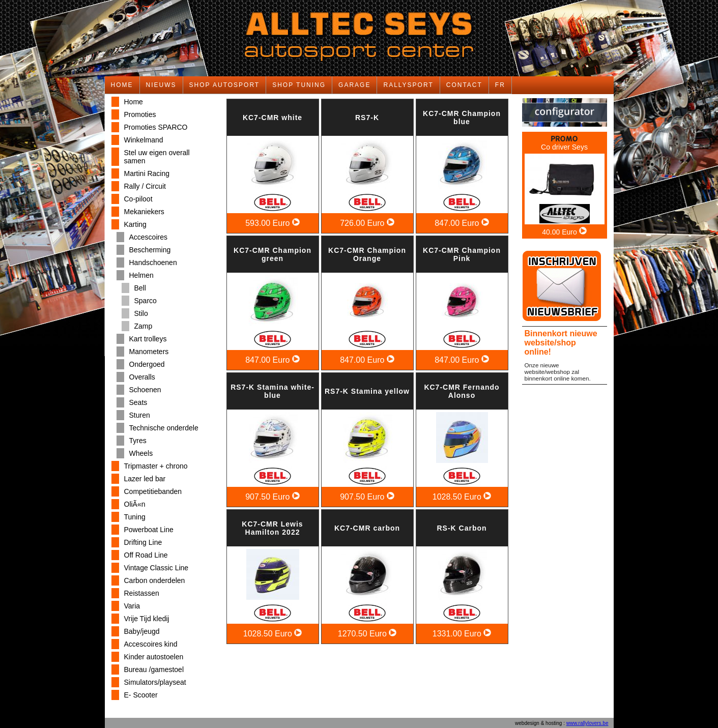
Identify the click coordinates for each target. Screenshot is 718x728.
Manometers (149, 352)
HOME (122, 85)
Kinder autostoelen (154, 657)
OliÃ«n (135, 504)
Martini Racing (147, 173)
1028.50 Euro (462, 497)
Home (134, 102)
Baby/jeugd (142, 631)
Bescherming (150, 250)
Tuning (135, 517)
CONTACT (464, 85)
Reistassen (142, 593)
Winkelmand (144, 140)
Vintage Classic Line (156, 568)
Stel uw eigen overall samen (157, 157)
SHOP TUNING (299, 85)
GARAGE (354, 85)
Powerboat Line (149, 530)
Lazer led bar (145, 479)
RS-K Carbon (462, 528)
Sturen (140, 415)
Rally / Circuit (145, 186)
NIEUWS (161, 85)
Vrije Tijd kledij (147, 619)
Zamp (143, 326)
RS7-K (367, 118)
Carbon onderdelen (155, 580)
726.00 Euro (367, 223)
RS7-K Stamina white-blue (272, 391)
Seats (138, 402)
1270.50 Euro (367, 634)
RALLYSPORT (408, 85)
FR (500, 85)
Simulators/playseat (155, 682)
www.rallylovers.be (587, 723)
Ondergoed (147, 364)
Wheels (141, 453)
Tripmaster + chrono (156, 466)
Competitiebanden (153, 491)
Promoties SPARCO (156, 127)
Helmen (141, 275)
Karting (135, 224)
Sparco (146, 301)
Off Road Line (146, 555)
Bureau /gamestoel (154, 669)
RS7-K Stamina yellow (367, 391)
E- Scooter (141, 695)
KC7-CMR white (272, 118)
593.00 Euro (272, 223)
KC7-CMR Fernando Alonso (462, 391)
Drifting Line (143, 542)
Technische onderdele (164, 428)
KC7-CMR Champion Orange (367, 254)
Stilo (141, 313)
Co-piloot (138, 199)
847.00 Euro (462, 223)
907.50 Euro (272, 497)
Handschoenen (153, 263)
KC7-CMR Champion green (272, 254)
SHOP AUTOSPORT (225, 85)
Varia (132, 606)
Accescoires (148, 237)
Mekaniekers (144, 212)
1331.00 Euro (462, 634)
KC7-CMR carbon (367, 528)
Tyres (138, 441)
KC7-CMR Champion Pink (462, 254)
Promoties (140, 114)
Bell (140, 288)
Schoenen (145, 390)
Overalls (142, 377)
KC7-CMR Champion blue (462, 118)
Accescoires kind (151, 644)
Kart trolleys (148, 339)
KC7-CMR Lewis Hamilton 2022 (272, 528)
